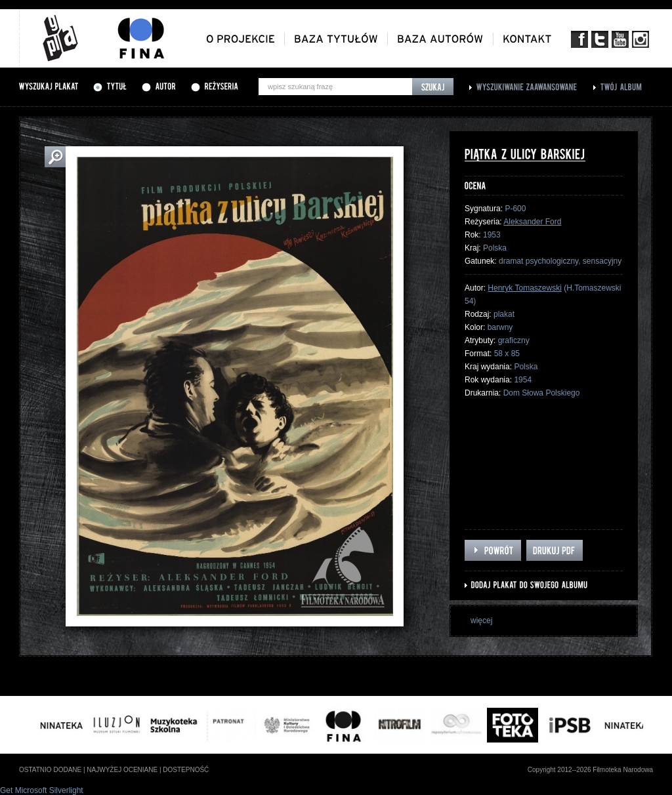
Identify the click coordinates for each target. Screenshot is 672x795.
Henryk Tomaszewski (524, 288)
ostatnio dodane (50, 770)
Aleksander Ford (532, 222)
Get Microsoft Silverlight (42, 790)
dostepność (186, 770)
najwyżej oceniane (122, 770)
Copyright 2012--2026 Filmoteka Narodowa (590, 770)
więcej (481, 621)
